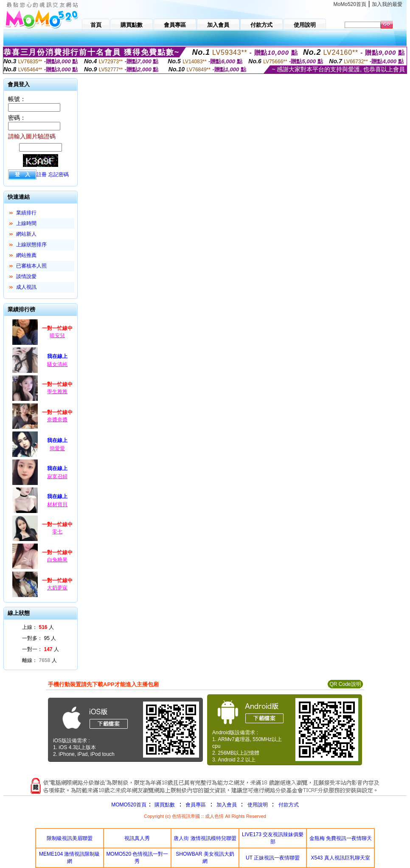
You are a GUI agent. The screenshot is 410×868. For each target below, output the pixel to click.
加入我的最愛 (387, 4)
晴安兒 (57, 335)
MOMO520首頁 (129, 805)
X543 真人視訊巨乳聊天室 (341, 858)
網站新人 (26, 234)
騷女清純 (57, 364)
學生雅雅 (57, 392)
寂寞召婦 (57, 476)
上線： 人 (38, 627)
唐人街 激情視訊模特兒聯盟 (205, 838)
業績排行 (26, 213)
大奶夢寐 (57, 588)
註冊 (42, 175)
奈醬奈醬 (57, 420)
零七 (57, 532)
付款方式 (289, 805)
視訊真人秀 (137, 838)
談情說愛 (26, 276)
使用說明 (258, 805)
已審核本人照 (31, 266)
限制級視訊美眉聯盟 (70, 838)
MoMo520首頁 (350, 4)
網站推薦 (26, 255)
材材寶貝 (57, 504)
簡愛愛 (57, 448)
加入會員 (227, 805)
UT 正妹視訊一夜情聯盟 (273, 858)
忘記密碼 (59, 175)
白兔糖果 (57, 560)
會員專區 (196, 805)
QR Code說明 (345, 684)
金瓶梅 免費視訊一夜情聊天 (341, 838)
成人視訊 (26, 287)
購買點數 (164, 805)
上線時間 (26, 223)
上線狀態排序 (31, 245)
